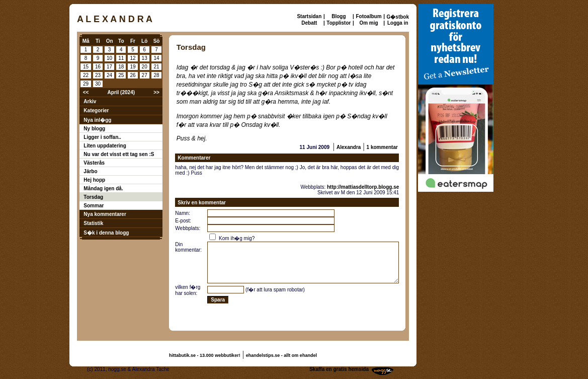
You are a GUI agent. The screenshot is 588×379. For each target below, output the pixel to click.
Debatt (309, 23)
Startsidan (309, 16)
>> (156, 92)
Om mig (368, 23)
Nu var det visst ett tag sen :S (119, 154)
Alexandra (349, 147)
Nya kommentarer (105, 214)
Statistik (93, 223)
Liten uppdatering (105, 146)
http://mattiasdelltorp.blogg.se (363, 187)
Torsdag (93, 197)
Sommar (94, 206)
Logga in (398, 23)
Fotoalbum (368, 16)
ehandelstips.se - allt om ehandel (281, 355)
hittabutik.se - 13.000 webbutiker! (205, 355)
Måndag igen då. (103, 188)
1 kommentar (382, 147)
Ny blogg (94, 129)
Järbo (90, 171)
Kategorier (96, 110)
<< (86, 92)
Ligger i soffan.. (102, 137)
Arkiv (90, 101)
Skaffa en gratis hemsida (339, 369)
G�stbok (398, 17)
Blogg (339, 16)
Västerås (94, 163)
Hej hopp (94, 180)
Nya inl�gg (97, 120)
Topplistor (339, 23)
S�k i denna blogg (106, 233)
